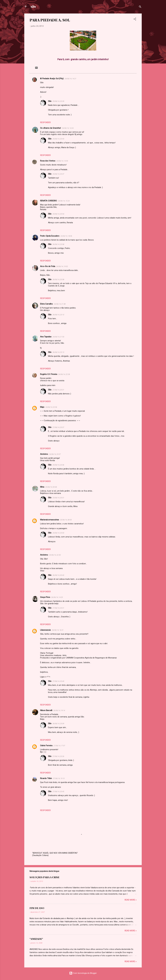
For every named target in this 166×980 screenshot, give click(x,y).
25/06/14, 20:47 (58, 174)
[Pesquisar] (140, 7)
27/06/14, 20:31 (58, 390)
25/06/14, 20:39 (58, 101)
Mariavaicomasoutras (50, 520)
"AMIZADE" (36, 939)
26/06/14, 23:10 (58, 315)
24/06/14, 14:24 (68, 128)
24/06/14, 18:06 (66, 236)
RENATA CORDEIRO (48, 201)
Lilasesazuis (45, 630)
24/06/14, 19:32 (62, 266)
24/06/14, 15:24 (64, 201)
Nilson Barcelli (46, 710)
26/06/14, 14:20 (57, 597)
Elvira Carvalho (46, 304)
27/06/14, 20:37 (58, 427)
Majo (42, 407)
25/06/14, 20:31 (58, 498)
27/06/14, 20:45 (58, 791)
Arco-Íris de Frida (48, 266)
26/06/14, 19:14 (59, 710)
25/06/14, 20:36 (58, 465)
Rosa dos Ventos (48, 161)
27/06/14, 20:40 (58, 681)
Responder (45, 122)
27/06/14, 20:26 (58, 756)
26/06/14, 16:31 (58, 630)
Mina (42, 487)
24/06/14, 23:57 (55, 454)
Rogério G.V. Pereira (49, 374)
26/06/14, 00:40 (58, 575)
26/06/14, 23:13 (58, 352)
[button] (135, 20)
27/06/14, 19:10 (59, 778)
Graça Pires (45, 597)
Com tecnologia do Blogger (83, 973)
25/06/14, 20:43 (58, 139)
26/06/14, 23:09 (58, 724)
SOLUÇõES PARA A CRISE (44, 877)
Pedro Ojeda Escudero (50, 236)
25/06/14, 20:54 (58, 214)
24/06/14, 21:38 (60, 304)
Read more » (131, 900)
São (50, 101)
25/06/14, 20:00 (58, 533)
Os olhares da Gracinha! (50, 128)
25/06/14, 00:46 (51, 487)
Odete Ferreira (46, 746)
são (33, 6)
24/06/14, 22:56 (51, 407)
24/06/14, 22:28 (64, 374)
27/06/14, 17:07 (59, 746)
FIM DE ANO (37, 908)
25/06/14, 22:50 (55, 555)
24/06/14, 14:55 (62, 161)
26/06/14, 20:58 (58, 244)
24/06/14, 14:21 (70, 79)
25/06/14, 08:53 (66, 520)
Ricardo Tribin (46, 778)
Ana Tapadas (46, 337)
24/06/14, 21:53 (58, 337)
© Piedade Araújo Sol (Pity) (52, 79)
